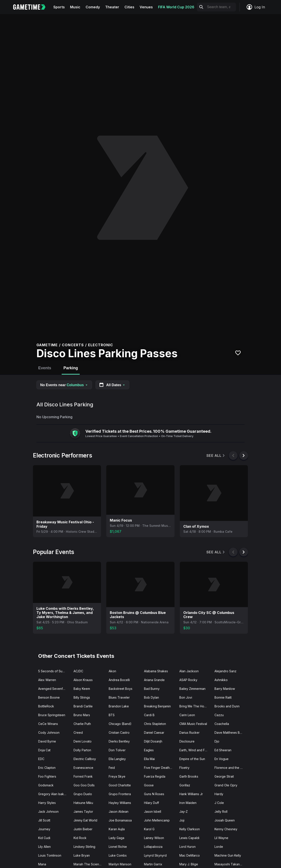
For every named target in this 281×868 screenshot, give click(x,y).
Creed (78, 733)
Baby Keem (82, 689)
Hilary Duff (151, 803)
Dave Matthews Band (230, 733)
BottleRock (46, 706)
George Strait (224, 776)
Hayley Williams (120, 803)
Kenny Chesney (226, 829)
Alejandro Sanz (225, 671)
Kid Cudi (44, 838)
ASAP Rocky (188, 680)
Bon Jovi (186, 697)
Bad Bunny (152, 689)
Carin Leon (187, 715)
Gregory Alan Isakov (53, 794)
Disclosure (187, 741)
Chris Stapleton (155, 724)
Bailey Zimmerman (192, 689)
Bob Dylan (151, 697)
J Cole (219, 803)
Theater (112, 7)
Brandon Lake (119, 706)
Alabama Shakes (156, 671)
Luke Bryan (82, 855)
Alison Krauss (83, 680)
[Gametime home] (32, 7)
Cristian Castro (119, 733)
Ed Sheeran (223, 750)
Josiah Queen (225, 820)
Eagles (149, 750)
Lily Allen (44, 847)
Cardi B (149, 715)
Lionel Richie (118, 847)
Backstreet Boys (121, 689)
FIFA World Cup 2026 (176, 7)
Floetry (184, 768)
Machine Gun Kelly (228, 855)
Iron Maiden (188, 803)
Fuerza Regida (155, 776)
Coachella (222, 724)
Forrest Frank (83, 776)
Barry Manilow (225, 689)
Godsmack (46, 785)
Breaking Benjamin (157, 706)
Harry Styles (47, 803)
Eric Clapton (47, 768)
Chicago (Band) (120, 724)
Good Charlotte (120, 785)
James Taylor (83, 812)
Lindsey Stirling (84, 847)
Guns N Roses (154, 794)
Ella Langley (117, 759)
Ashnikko (221, 680)
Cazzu (219, 715)
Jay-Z (184, 812)
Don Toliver (117, 750)
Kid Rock (80, 838)
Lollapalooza (153, 847)
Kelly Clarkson (190, 829)
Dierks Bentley (119, 741)
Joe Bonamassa (120, 820)
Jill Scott (44, 820)
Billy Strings (82, 697)
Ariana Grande (154, 680)
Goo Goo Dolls (84, 785)
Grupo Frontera (120, 794)
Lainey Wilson (154, 838)
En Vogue (222, 759)
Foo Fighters (47, 776)
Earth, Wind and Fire (194, 750)
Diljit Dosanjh (153, 741)
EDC (41, 759)
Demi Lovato (83, 741)
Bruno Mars (82, 715)
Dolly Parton (82, 750)
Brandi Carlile (83, 706)
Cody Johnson (49, 733)
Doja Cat (44, 750)
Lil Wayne (221, 838)
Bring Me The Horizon (195, 706)
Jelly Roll (221, 812)
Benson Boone (49, 697)
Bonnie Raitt (223, 697)
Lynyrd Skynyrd (155, 855)
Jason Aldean (119, 812)
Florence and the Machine (230, 768)
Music (75, 7)
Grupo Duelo (83, 794)
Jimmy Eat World (85, 820)
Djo (217, 741)
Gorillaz (185, 785)
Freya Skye (117, 776)
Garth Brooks (189, 776)
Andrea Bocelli (119, 680)
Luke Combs (118, 855)
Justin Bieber (83, 829)
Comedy (93, 7)
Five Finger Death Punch (160, 768)
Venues (146, 7)
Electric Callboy (85, 759)
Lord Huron (187, 847)
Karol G (149, 829)
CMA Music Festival (193, 724)
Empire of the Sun (192, 759)
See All (216, 456)
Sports (59, 7)
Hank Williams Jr (191, 794)
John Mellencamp (157, 820)
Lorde (219, 847)
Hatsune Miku (83, 803)
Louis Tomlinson (50, 855)
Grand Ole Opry (226, 785)
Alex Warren (47, 680)
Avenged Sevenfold (53, 689)
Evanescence (83, 768)
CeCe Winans (48, 724)
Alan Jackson (189, 671)
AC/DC (78, 671)
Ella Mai (149, 759)
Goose (149, 785)
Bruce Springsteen (52, 715)
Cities (129, 7)
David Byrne (47, 741)
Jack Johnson (48, 812)
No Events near (64, 385)
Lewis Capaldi (189, 838)
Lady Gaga (116, 838)
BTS (112, 715)
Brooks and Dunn (227, 706)
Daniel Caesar (154, 733)
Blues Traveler (119, 697)
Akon (112, 671)
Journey (44, 829)
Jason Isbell (153, 812)
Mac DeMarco (190, 855)
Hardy (219, 794)
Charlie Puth (82, 724)
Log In (256, 7)
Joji (182, 820)
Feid (112, 768)
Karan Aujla (117, 829)
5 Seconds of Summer (54, 671)
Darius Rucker (189, 733)
